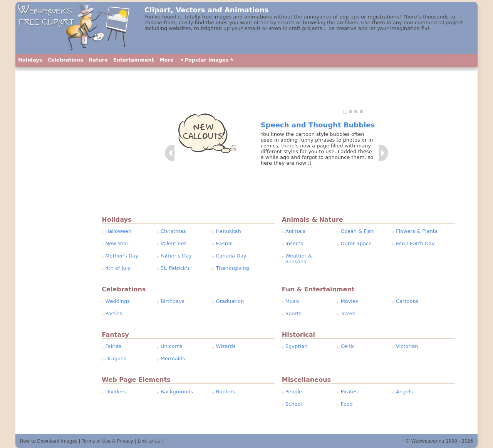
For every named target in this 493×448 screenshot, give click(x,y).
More (167, 60)
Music (293, 301)
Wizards (226, 346)
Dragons (116, 359)
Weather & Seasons (299, 259)
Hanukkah (229, 231)
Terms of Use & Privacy (107, 441)
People (294, 392)
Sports (293, 313)
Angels (404, 392)
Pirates (349, 392)
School (294, 404)
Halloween (118, 231)
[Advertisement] (53, 241)
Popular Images (207, 60)
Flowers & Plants (417, 231)
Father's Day (176, 256)
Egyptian (296, 346)
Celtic (348, 346)
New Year (117, 243)
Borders (226, 392)
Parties (114, 313)
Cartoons (407, 301)
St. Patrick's (175, 268)
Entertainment (134, 60)
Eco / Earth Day (415, 243)
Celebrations (65, 60)
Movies (349, 301)
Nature (98, 60)
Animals (295, 231)
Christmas (173, 231)
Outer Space (356, 243)
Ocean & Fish (357, 231)
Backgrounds (177, 392)
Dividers (115, 392)
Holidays (30, 60)
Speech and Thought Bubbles (318, 125)
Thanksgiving (233, 268)
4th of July (118, 268)
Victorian (407, 346)
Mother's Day (122, 256)
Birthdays (173, 301)
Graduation (230, 301)
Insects (294, 243)
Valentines (174, 243)
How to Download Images (49, 441)
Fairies (113, 346)
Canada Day (231, 256)
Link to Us (149, 441)
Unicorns (172, 346)
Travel (348, 313)
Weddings (117, 301)
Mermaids (173, 359)
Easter (224, 243)
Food (346, 404)
